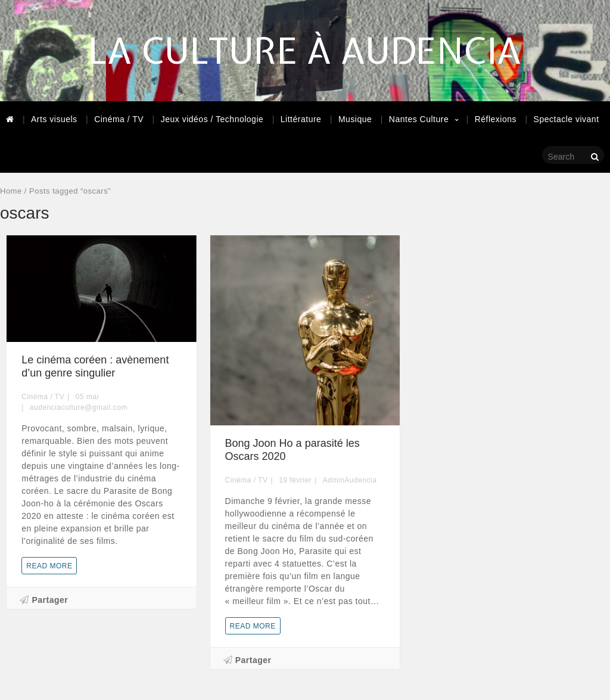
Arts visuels (54, 119)
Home (11, 191)
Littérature (301, 119)
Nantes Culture (419, 119)
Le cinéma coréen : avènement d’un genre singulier (95, 366)
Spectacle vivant (567, 119)
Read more (49, 566)
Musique (355, 119)
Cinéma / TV (119, 119)
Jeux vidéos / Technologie (212, 119)
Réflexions (496, 119)
